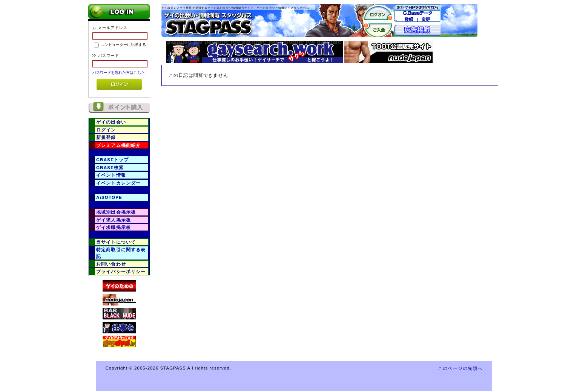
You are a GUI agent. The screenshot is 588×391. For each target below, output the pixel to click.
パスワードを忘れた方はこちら (119, 73)
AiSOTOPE (109, 197)
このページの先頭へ (460, 368)
